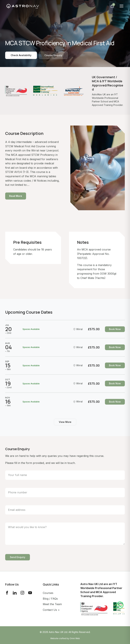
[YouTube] (30, 593)
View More (65, 422)
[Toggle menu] (121, 6)
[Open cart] (112, 6)
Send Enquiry (18, 557)
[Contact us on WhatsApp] (120, 605)
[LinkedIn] (15, 593)
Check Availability (21, 55)
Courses (48, 593)
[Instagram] (22, 593)
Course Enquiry (53, 55)
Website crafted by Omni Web (65, 638)
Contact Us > (51, 610)
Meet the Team (52, 604)
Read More (16, 196)
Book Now (115, 329)
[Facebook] (7, 593)
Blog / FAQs (50, 599)
